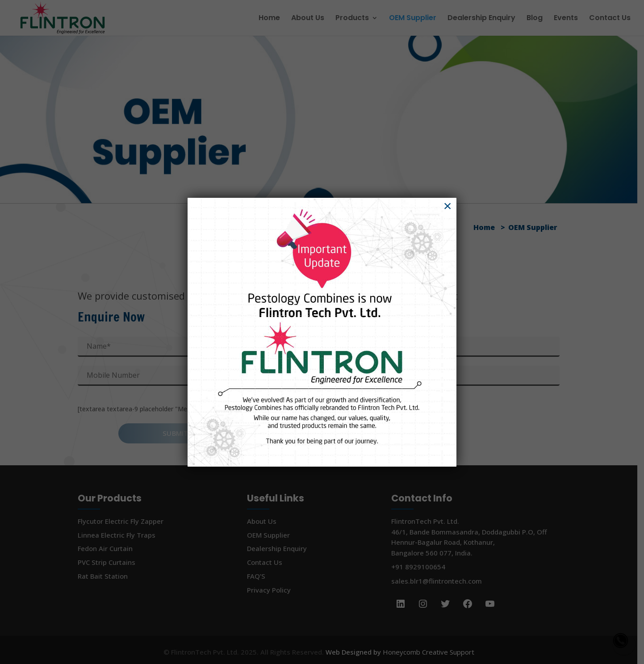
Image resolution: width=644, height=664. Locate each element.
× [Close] (448, 205)
